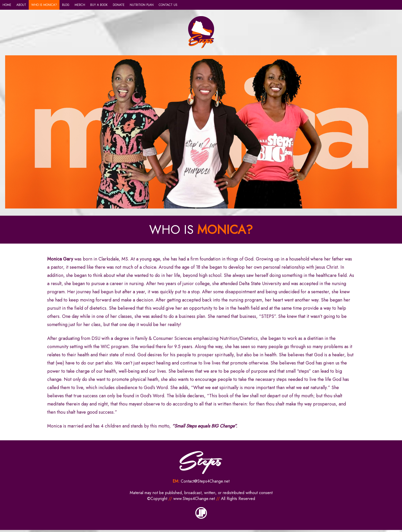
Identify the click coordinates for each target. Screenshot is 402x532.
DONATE (119, 5)
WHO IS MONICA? (44, 5)
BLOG (66, 5)
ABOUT (21, 5)
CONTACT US (168, 5)
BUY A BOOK (99, 5)
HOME (7, 5)
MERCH (80, 5)
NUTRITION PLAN (142, 5)
